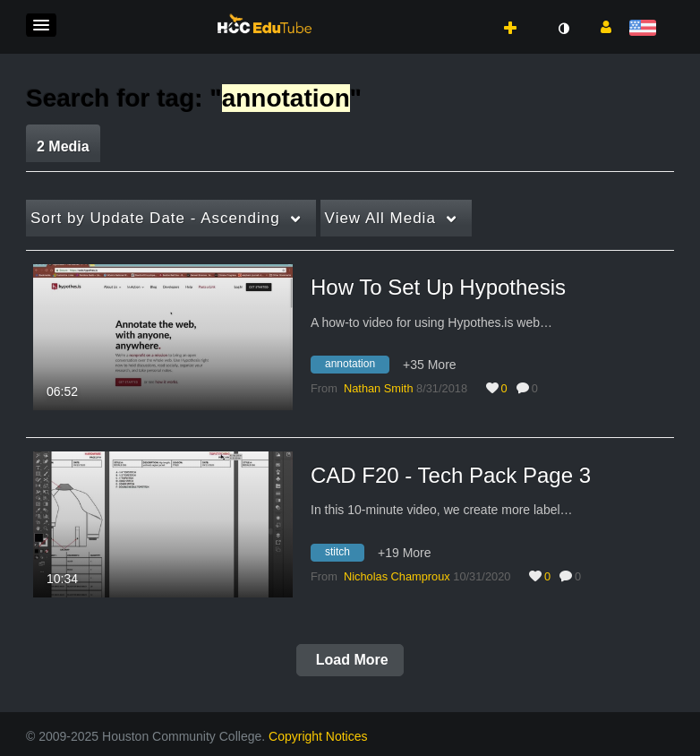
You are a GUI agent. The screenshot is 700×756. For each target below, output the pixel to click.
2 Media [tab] (63, 146)
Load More (350, 660)
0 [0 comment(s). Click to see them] (538, 388)
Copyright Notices (318, 736)
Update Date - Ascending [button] (155, 218)
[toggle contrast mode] (563, 29)
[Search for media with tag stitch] (344, 554)
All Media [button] (380, 218)
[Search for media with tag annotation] (357, 367)
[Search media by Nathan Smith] (379, 388)
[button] (41, 25)
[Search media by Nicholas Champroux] (397, 576)
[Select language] (646, 29)
